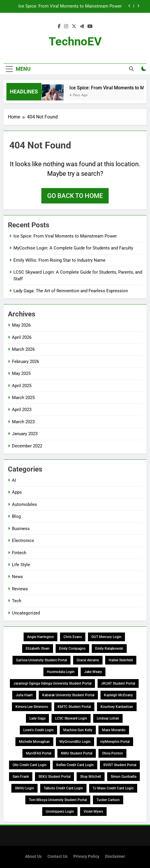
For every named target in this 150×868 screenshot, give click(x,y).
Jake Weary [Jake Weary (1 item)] (93, 672)
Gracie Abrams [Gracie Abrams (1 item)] (88, 660)
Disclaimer (115, 857)
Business (21, 529)
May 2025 (21, 373)
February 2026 (25, 362)
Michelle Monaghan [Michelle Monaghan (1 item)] (34, 742)
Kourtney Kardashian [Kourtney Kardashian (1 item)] (117, 707)
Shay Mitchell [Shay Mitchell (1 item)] (91, 777)
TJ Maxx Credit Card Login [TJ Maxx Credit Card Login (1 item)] (113, 788)
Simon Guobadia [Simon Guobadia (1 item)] (123, 777)
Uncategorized (26, 613)
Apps (17, 492)
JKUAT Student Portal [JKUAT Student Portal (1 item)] (118, 683)
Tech (17, 601)
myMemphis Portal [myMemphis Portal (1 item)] (115, 742)
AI (14, 480)
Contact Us (58, 857)
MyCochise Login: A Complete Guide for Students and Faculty (73, 248)
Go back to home (75, 196)
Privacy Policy (86, 857)
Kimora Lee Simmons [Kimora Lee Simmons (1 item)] (32, 707)
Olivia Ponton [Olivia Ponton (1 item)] (112, 753)
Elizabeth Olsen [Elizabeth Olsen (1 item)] (38, 649)
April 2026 (22, 337)
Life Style (21, 565)
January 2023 (25, 434)
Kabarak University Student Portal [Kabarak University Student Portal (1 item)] (68, 695)
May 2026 (21, 325)
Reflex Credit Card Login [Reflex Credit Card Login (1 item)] (75, 765)
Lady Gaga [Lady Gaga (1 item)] (37, 718)
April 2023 (22, 410)
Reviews (20, 589)
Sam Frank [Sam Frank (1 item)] (21, 777)
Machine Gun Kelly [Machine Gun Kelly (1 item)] (78, 730)
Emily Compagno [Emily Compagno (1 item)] (72, 649)
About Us (33, 857)
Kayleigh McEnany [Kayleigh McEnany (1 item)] (118, 695)
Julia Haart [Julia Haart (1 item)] (24, 695)
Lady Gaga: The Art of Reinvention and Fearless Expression (71, 291)
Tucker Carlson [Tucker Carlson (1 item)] (108, 800)
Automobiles (24, 504)
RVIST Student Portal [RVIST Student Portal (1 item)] (120, 765)
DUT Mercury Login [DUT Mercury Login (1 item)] (106, 637)
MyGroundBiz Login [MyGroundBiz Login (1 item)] (75, 742)
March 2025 (23, 398)
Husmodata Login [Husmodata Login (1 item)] (61, 672)
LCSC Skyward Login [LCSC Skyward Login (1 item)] (71, 718)
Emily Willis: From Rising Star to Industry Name (59, 260)
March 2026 (23, 349)
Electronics (23, 541)
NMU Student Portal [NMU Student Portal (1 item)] (77, 753)
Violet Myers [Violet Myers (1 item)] (93, 812)
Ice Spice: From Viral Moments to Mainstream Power (70, 6)
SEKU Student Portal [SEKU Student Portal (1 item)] (54, 777)
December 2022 (27, 446)
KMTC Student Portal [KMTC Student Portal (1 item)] (74, 707)
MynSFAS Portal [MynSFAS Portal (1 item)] (39, 753)
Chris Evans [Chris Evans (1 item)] (73, 637)
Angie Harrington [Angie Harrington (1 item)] (40, 637)
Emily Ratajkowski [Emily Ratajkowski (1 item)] (109, 649)
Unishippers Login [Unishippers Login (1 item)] (60, 812)
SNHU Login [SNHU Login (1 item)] (24, 788)
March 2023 (23, 422)
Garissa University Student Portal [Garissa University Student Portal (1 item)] (42, 660)
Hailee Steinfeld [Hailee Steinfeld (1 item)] (121, 660)
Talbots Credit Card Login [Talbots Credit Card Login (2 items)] (63, 788)
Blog (16, 516)
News (17, 577)
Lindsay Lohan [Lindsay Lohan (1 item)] (108, 718)
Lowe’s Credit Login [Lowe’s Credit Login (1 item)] (38, 730)
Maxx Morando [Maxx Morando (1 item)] (114, 730)
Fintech (19, 553)
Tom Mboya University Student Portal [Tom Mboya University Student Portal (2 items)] (58, 800)
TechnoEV (75, 41)
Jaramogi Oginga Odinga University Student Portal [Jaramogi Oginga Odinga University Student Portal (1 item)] (52, 683)
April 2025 (22, 386)
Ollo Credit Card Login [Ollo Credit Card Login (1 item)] (30, 765)
